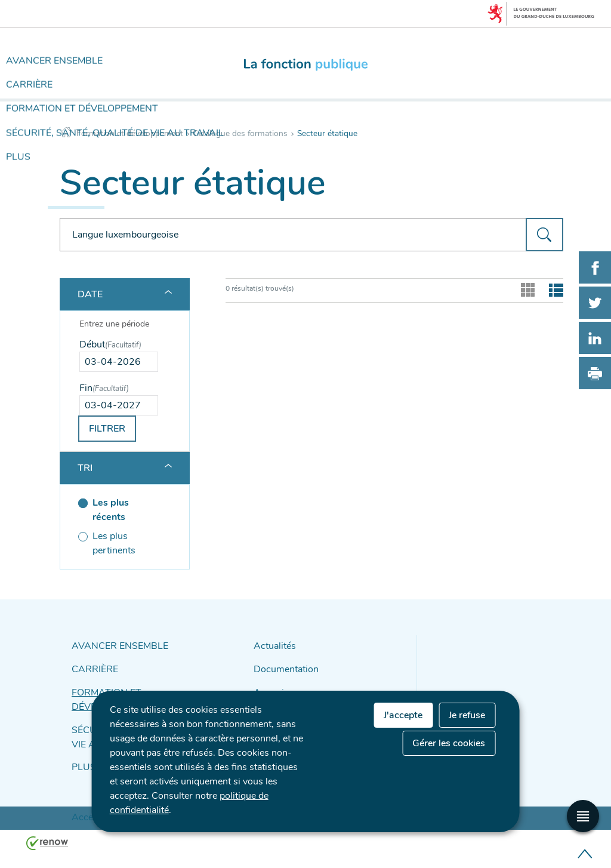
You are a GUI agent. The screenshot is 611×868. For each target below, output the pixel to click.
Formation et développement (130, 133)
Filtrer (107, 429)
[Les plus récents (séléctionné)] (119, 510)
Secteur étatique (327, 133)
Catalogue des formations (240, 133)
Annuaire (270, 687)
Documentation (282, 667)
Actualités (272, 646)
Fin (104, 388)
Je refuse (467, 715)
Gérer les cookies (449, 743)
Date (90, 294)
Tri (85, 468)
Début (110, 344)
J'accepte (403, 715)
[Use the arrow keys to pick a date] (119, 362)
